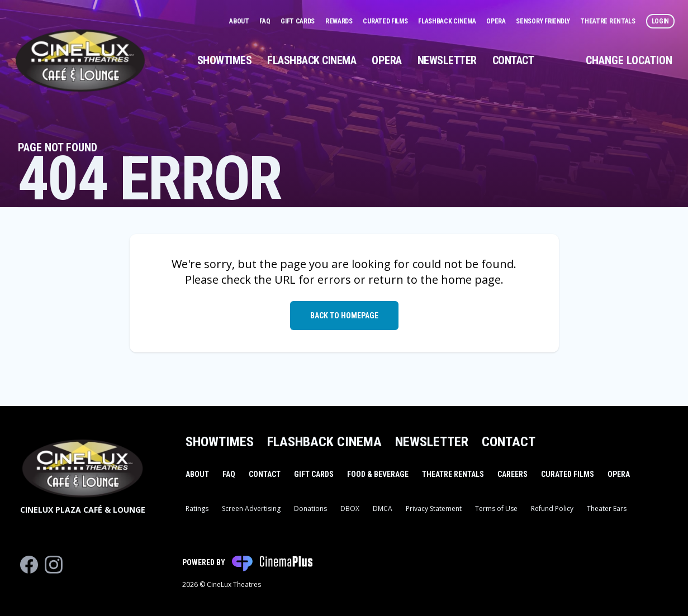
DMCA (383, 508)
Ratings (197, 508)
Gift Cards (298, 21)
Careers (513, 474)
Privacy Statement (434, 508)
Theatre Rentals (608, 21)
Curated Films (386, 21)
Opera (497, 21)
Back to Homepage (344, 316)
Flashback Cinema (448, 21)
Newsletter (447, 60)
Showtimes (225, 60)
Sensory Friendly (544, 21)
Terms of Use (496, 508)
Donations (310, 508)
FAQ (265, 21)
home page (471, 280)
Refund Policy (552, 508)
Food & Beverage (378, 474)
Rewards (340, 21)
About (240, 21)
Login (661, 21)
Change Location (629, 60)
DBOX (350, 508)
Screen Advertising (251, 508)
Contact (513, 60)
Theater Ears (607, 508)
